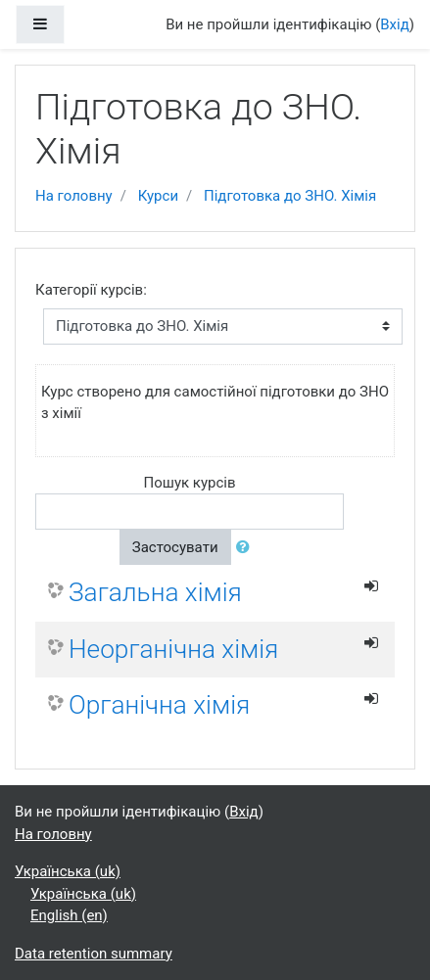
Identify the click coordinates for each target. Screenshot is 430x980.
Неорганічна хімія (173, 649)
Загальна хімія (155, 592)
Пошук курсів (189, 483)
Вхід (395, 24)
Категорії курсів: (91, 290)
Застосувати (175, 547)
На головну (74, 196)
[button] (247, 548)
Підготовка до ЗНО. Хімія (290, 196)
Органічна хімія (159, 705)
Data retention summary (94, 954)
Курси (158, 196)
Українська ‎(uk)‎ (68, 871)
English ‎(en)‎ (69, 915)
